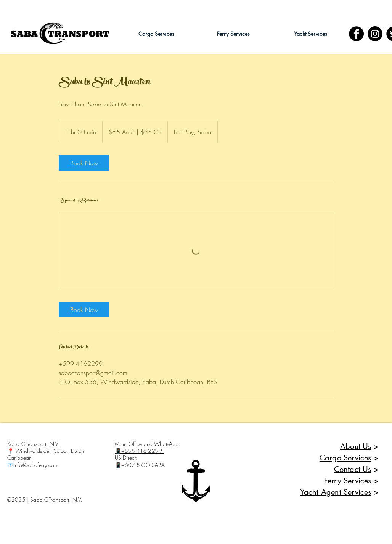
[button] (156, 34)
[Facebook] (356, 34)
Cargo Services (345, 458)
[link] (84, 163)
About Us (356, 446)
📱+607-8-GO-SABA (140, 465)
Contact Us (353, 469)
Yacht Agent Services (336, 492)
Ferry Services (348, 481)
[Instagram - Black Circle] (375, 34)
